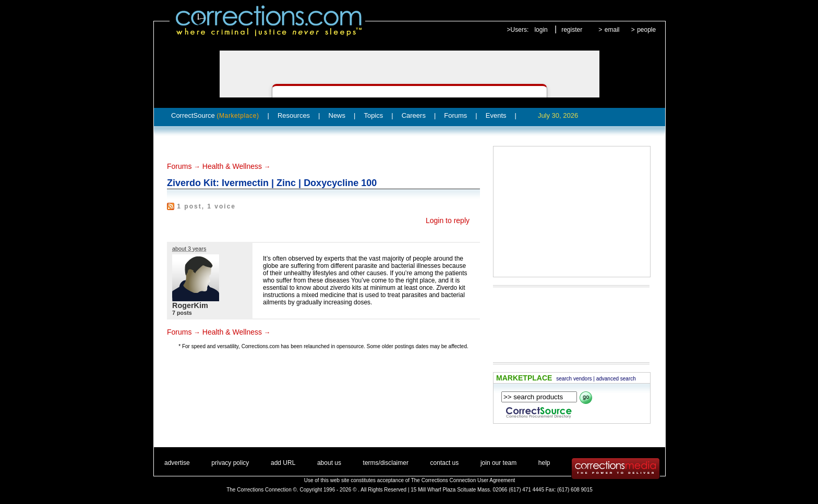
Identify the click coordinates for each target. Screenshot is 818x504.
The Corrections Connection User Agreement (463, 480)
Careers (414, 115)
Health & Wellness (232, 166)
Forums (455, 115)
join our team (498, 463)
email (612, 30)
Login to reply (448, 220)
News (337, 115)
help (544, 463)
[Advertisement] (572, 212)
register (572, 30)
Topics (373, 115)
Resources (294, 115)
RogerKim (190, 305)
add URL (283, 463)
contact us (445, 463)
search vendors (574, 379)
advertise (177, 463)
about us (329, 463)
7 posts (182, 313)
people (646, 30)
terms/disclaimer (386, 463)
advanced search (616, 379)
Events (496, 115)
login (541, 30)
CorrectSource (215, 115)
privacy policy (230, 463)
